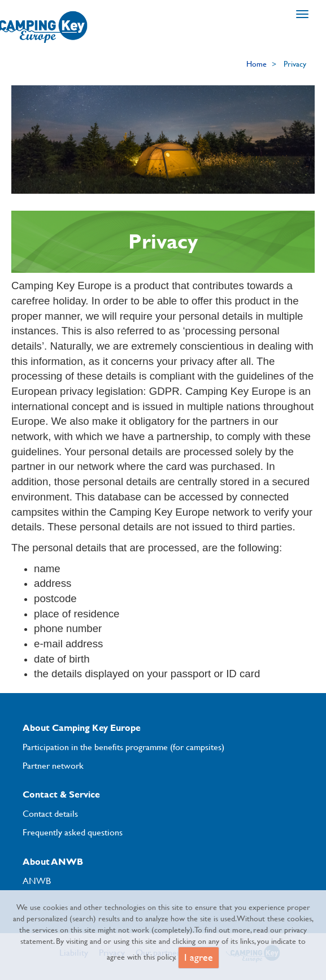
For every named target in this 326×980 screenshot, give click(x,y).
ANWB (37, 881)
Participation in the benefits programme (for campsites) (123, 747)
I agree (199, 957)
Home (257, 64)
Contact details (50, 813)
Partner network (53, 765)
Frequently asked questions (73, 832)
